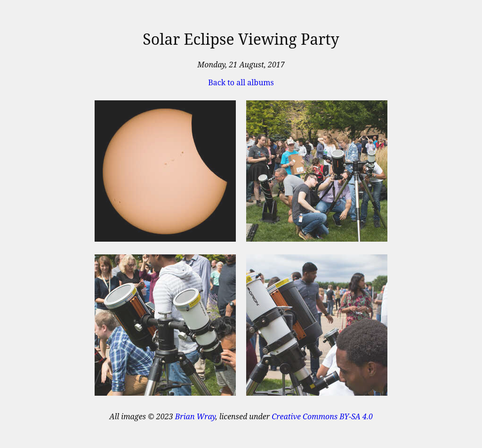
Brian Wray (195, 416)
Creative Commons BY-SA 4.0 (322, 416)
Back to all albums (241, 82)
